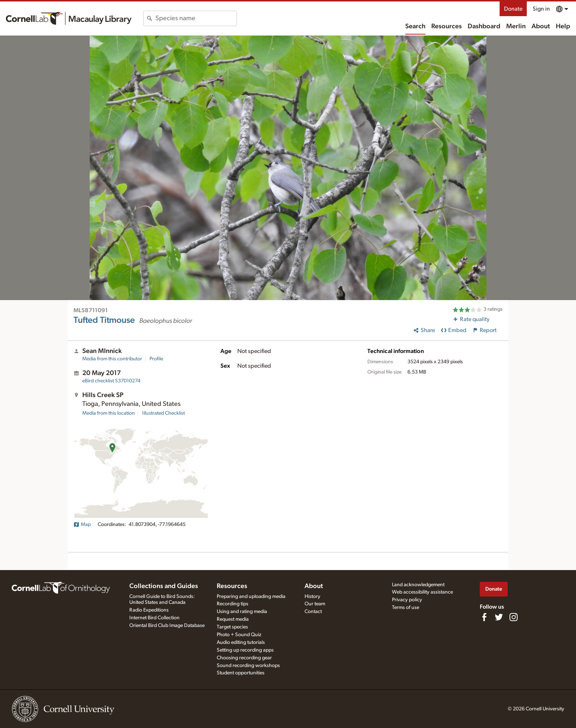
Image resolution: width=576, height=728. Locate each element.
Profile (156, 359)
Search (415, 26)
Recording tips (233, 604)
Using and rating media (242, 612)
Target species (232, 627)
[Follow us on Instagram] (514, 617)
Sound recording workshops (248, 666)
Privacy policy (407, 600)
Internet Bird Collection (154, 618)
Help (563, 26)
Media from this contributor (112, 359)
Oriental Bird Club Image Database (167, 626)
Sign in (541, 9)
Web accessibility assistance (422, 592)
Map (82, 525)
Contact (313, 612)
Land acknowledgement (418, 585)
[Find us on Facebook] (484, 617)
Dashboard (484, 26)
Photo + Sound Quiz (239, 635)
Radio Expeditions (149, 610)
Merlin (516, 26)
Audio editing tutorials (241, 642)
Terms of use (406, 608)
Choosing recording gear (244, 658)
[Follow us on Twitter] (499, 617)
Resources (447, 26)
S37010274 (111, 381)
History (312, 597)
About (541, 26)
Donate (513, 9)
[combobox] (196, 18)
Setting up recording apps (245, 650)
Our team (315, 604)
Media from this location (109, 413)
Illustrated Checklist (163, 413)
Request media (233, 619)
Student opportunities (241, 673)
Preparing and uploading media (251, 597)
